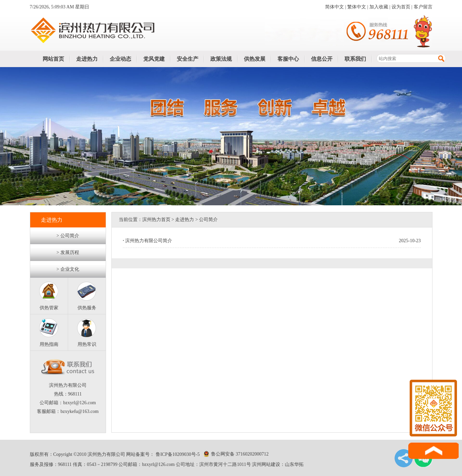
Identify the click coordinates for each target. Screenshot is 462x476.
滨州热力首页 (156, 220)
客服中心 (288, 59)
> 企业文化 (68, 269)
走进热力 (87, 59)
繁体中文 (357, 7)
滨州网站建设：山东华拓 (278, 464)
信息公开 (322, 59)
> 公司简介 (68, 236)
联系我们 (355, 59)
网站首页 (53, 59)
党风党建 (154, 59)
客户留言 (423, 7)
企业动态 (120, 59)
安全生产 (188, 59)
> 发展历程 (68, 252)
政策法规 (221, 59)
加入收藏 (379, 7)
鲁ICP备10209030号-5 (177, 454)
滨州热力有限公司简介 (147, 241)
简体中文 (335, 7)
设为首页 (401, 7)
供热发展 (255, 59)
